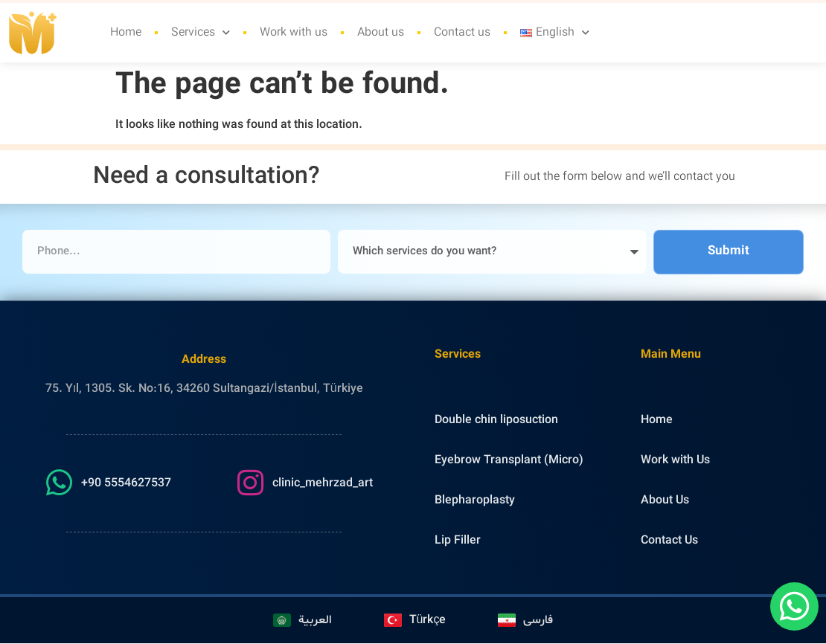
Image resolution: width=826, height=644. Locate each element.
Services (201, 20)
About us (381, 20)
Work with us (294, 20)
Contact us (462, 20)
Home (126, 20)
